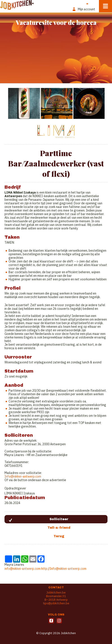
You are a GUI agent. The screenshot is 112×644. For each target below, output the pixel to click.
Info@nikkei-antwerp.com (23, 476)
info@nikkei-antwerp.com (22, 569)
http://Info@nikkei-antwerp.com (64, 569)
